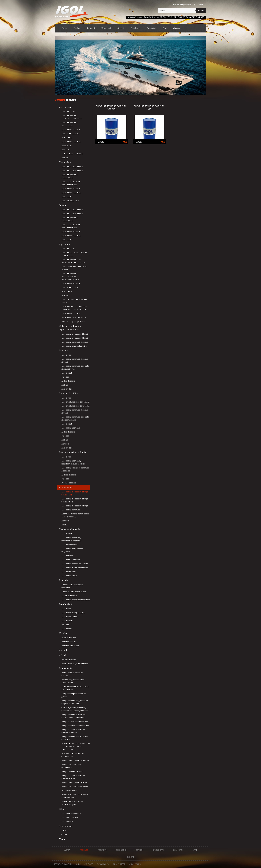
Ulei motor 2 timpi (69, 617)
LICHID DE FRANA (71, 130)
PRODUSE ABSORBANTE (74, 318)
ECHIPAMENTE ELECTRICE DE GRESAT (75, 688)
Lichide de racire (69, 475)
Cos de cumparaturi (182, 5)
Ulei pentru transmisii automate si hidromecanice (75, 418)
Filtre (62, 809)
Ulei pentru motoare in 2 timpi (75, 334)
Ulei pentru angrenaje (71, 428)
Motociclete (65, 162)
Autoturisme (65, 107)
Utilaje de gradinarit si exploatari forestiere (70, 328)
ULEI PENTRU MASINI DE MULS (74, 301)
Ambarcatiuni (66, 487)
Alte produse (67, 389)
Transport (64, 350)
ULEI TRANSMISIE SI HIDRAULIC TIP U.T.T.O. (73, 261)
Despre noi (121, 850)
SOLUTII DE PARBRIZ (72, 154)
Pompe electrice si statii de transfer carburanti (73, 731)
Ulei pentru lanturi (69, 576)
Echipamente (65, 668)
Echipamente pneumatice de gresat (74, 695)
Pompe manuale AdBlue (72, 771)
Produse (84, 850)
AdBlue (65, 158)
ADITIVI (65, 150)
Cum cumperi (103, 864)
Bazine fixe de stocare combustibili (71, 766)
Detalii (101, 142)
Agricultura (65, 244)
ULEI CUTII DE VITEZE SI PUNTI (74, 268)
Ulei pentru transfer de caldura (75, 564)
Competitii (152, 28)
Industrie (63, 580)
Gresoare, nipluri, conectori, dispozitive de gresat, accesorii (75, 709)
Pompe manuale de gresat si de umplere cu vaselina (75, 702)
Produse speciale (69, 483)
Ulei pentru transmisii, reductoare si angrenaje (71, 539)
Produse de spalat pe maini (73, 322)
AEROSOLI (67, 146)
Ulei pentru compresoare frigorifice (72, 550)
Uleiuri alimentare (69, 596)
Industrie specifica (69, 642)
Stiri (165, 28)
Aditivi (65, 525)
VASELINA (67, 292)
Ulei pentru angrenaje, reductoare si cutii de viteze (73, 462)
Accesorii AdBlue (69, 790)
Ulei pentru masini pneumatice (75, 568)
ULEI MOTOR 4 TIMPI (72, 171)
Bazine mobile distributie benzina (72, 674)
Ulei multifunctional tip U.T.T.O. (76, 406)
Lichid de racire (68, 381)
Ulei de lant (66, 629)
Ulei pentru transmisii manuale (75, 342)
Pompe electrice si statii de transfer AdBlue (73, 777)
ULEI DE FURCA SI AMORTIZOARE (71, 183)
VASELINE (67, 138)
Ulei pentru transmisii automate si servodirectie (75, 367)
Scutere (63, 205)
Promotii (91, 28)
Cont (201, 5)
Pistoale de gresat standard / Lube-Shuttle (73, 681)
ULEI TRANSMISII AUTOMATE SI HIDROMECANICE (70, 277)
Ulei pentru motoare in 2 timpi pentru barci (75, 493)
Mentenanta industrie (69, 529)
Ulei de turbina (68, 556)
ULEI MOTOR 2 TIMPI (72, 167)
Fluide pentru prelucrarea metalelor (72, 586)
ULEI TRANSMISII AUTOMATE (70, 124)
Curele (64, 834)
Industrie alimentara (70, 646)
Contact (177, 28)
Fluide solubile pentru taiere (74, 592)
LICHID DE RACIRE (71, 142)
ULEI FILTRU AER (70, 201)
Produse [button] (77, 28)
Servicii (121, 28)
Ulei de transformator (71, 560)
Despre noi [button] (106, 28)
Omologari (135, 28)
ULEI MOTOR (68, 112)
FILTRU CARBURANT (72, 813)
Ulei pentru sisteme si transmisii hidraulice (75, 469)
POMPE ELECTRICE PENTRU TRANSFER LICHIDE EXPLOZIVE (76, 747)
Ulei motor (66, 355)
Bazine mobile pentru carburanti (75, 760)
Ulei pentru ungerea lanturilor (74, 346)
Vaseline (65, 377)
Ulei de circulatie (69, 572)
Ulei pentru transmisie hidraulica (76, 600)
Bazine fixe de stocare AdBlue (75, 786)
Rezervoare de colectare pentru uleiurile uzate (75, 796)
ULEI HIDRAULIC (70, 134)
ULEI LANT (67, 197)
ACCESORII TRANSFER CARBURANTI (73, 755)
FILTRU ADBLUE (70, 817)
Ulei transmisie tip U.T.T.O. (73, 613)
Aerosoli (65, 444)
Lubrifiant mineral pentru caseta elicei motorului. (75, 515)
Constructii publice (68, 393)
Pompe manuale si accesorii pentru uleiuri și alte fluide (73, 716)
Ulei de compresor (69, 545)
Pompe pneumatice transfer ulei (75, 726)
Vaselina (65, 625)
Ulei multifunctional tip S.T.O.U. (76, 402)
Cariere (131, 857)
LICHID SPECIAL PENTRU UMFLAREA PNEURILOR (74, 308)
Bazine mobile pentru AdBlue (74, 782)
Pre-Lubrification (69, 660)
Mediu (62, 839)
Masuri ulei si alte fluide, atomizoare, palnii (72, 803)
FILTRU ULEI (68, 821)
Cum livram (135, 864)
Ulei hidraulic (67, 373)
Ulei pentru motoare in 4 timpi (75, 338)
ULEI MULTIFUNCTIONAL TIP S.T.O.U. (74, 254)
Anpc (78, 864)
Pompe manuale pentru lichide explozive (75, 738)
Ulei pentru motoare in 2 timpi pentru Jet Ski (75, 500)
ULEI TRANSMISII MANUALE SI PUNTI (71, 117)
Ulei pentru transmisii (71, 510)
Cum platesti (119, 864)
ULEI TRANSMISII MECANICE (70, 176)
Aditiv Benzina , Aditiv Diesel (75, 664)
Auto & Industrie (69, 638)
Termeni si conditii (63, 864)
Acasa (64, 28)
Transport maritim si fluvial (73, 452)
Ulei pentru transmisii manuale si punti (75, 360)
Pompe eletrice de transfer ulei (75, 722)
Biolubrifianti (66, 604)
